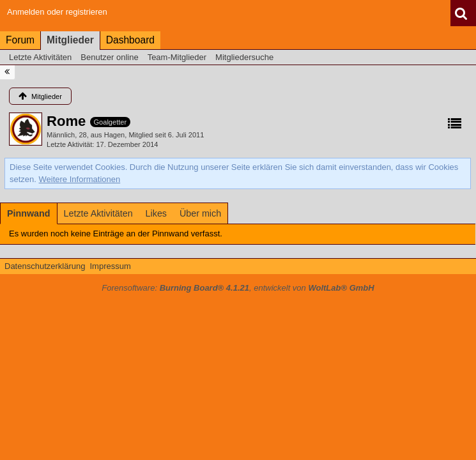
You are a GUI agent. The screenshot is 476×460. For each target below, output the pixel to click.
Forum (20, 40)
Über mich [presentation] (200, 213)
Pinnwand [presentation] (29, 213)
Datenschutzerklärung (45, 266)
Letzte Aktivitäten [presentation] (98, 213)
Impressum (110, 266)
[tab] (29, 213)
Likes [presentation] (156, 213)
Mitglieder (70, 40)
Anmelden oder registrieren (57, 12)
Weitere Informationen (80, 179)
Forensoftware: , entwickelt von (238, 288)
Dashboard (130, 40)
